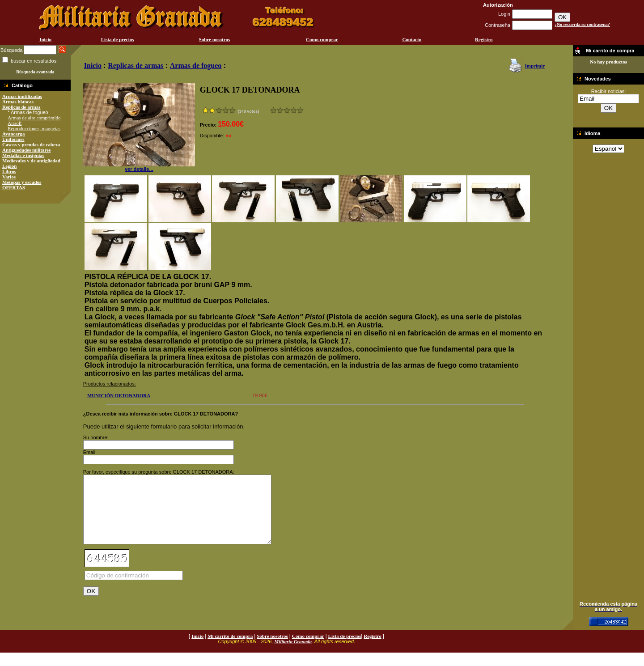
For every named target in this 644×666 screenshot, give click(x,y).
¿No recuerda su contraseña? (582, 24)
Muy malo (273, 110)
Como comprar (322, 39)
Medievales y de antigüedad (31, 161)
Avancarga (14, 134)
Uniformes (13, 139)
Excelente (300, 110)
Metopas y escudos (22, 182)
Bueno (287, 110)
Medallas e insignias (23, 155)
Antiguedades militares (26, 150)
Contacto (412, 39)
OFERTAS (14, 187)
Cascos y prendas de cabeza (31, 144)
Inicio (45, 39)
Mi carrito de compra (230, 649)
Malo (280, 110)
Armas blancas (18, 102)
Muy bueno (294, 110)
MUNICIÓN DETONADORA (119, 395)
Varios (9, 177)
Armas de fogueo (196, 66)
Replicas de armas (21, 107)
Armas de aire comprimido (34, 118)
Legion (9, 166)
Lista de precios (118, 39)
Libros (9, 171)
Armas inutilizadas (22, 96)
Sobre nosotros (215, 39)
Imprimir (535, 66)
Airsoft (15, 123)
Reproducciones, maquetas (34, 128)
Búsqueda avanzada (35, 72)
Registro (484, 39)
